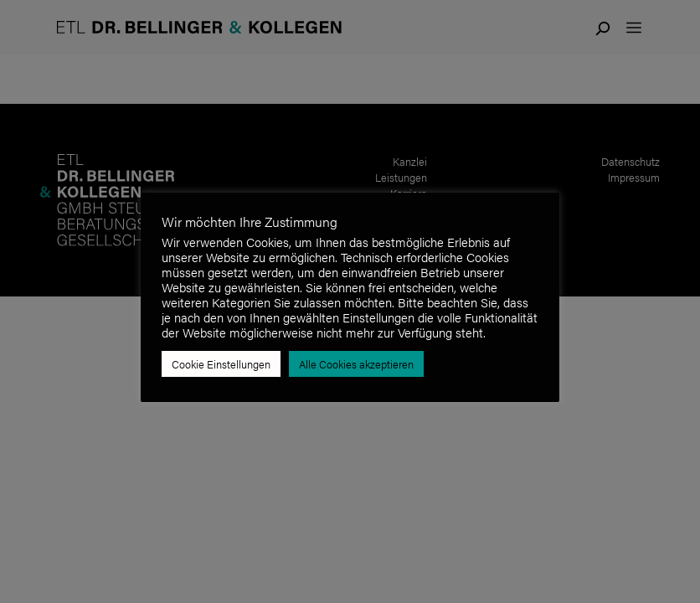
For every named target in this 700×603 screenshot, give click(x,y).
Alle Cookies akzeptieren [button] (356, 364)
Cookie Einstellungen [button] (221, 364)
